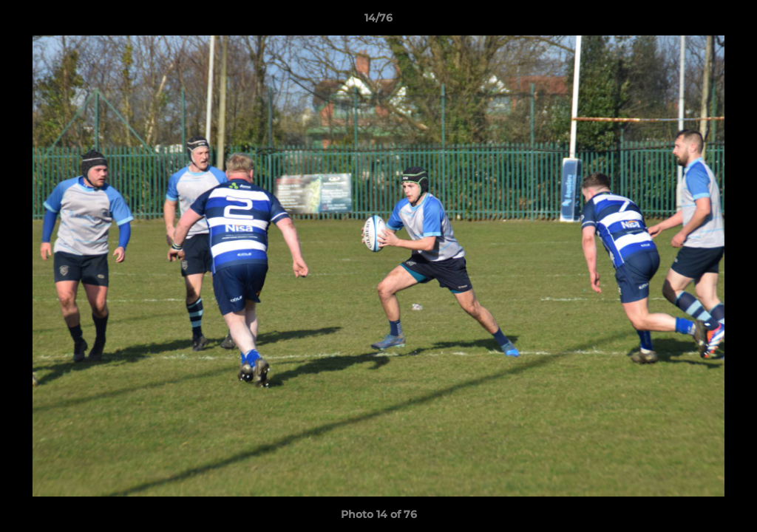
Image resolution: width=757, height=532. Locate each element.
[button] (730, 21)
